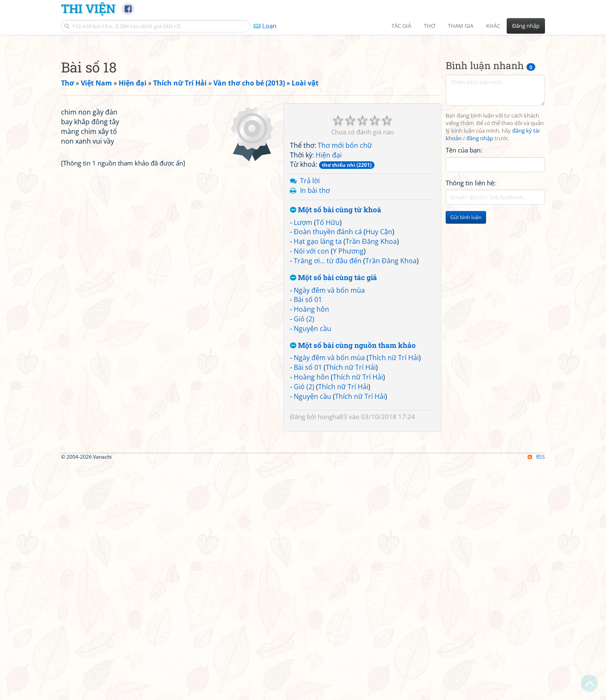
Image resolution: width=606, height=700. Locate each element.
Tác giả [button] (401, 26)
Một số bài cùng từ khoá (336, 328)
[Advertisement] (303, 99)
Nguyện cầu (312, 446)
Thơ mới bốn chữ (345, 263)
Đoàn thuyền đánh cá (328, 350)
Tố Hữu (328, 340)
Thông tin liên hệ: (471, 301)
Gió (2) (304, 437)
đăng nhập (480, 256)
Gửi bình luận (466, 335)
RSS (536, 693)
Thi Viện (88, 8)
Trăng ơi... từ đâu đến (328, 379)
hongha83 (332, 534)
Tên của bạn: (464, 268)
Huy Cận (379, 350)
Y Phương (348, 369)
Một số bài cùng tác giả (334, 396)
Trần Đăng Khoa (371, 359)
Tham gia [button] (461, 26)
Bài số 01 (308, 417)
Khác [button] (493, 26)
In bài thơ (315, 308)
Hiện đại (329, 273)
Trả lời (310, 299)
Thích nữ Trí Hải (394, 476)
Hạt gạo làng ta (318, 359)
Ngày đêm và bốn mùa (329, 408)
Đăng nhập (526, 26)
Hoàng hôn (311, 427)
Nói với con (311, 369)
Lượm (303, 340)
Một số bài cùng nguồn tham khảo (353, 464)
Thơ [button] (429, 26)
